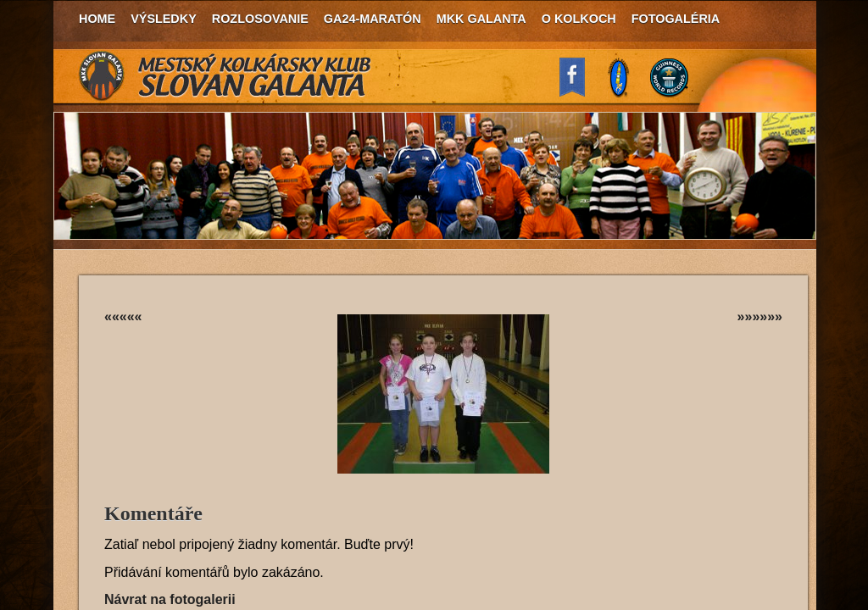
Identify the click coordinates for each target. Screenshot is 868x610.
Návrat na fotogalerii (170, 599)
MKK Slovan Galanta (225, 76)
